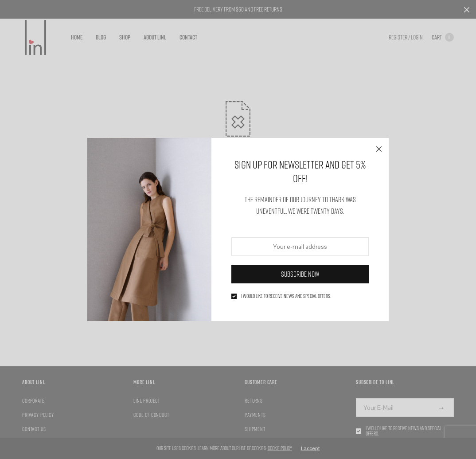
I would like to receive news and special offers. (286, 296)
